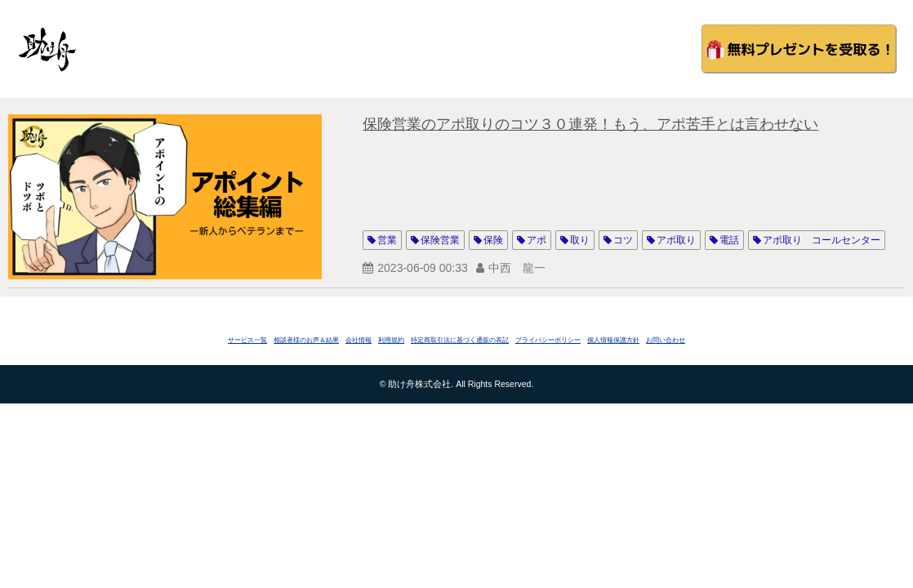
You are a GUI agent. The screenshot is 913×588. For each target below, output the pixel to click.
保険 (493, 240)
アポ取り (676, 240)
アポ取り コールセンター (822, 240)
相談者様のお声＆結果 (306, 340)
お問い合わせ (666, 340)
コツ (623, 240)
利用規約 (391, 340)
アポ (537, 240)
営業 (387, 240)
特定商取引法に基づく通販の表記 (460, 340)
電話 (729, 240)
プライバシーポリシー (548, 340)
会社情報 (359, 340)
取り (580, 240)
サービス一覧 (247, 340)
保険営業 (440, 240)
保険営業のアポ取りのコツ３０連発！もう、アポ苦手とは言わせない (590, 124)
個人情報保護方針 (613, 340)
